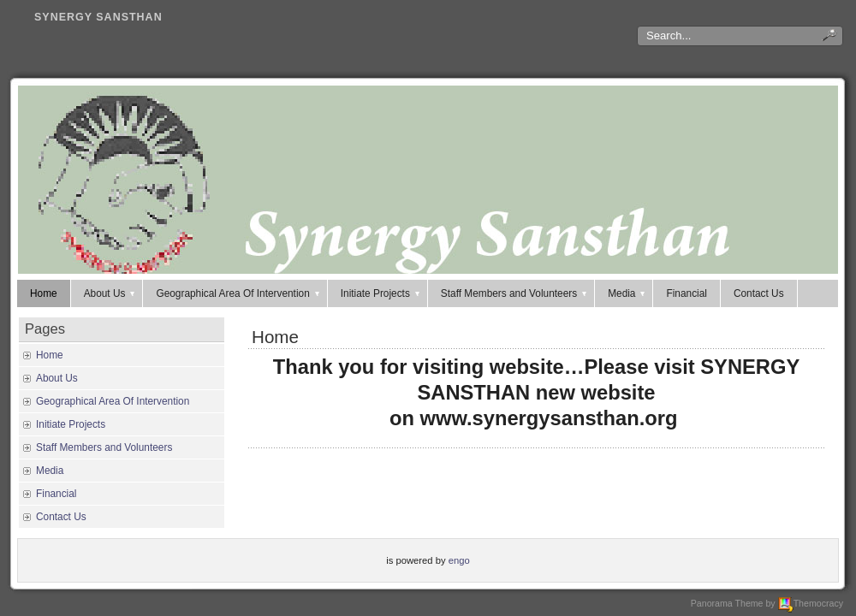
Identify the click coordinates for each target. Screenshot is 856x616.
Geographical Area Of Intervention (238, 293)
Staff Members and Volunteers (515, 293)
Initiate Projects (381, 293)
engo (459, 560)
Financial (686, 293)
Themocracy (811, 603)
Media (627, 293)
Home (44, 293)
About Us (111, 293)
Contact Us (759, 293)
